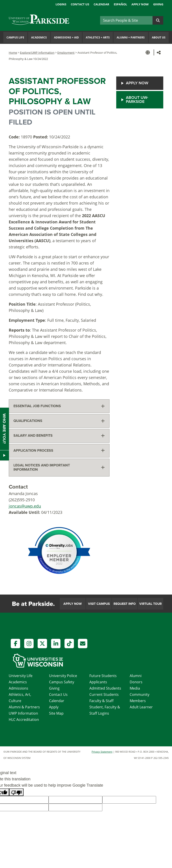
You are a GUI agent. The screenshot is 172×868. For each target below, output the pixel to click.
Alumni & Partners (24, 707)
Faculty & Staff (101, 701)
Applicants (98, 682)
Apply (54, 707)
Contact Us (80, 4)
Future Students (103, 676)
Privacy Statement (102, 752)
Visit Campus (99, 604)
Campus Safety (62, 682)
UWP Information (23, 713)
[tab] (59, 406)
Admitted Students (105, 688)
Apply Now (140, 4)
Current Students (104, 694)
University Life (21, 676)
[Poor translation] (16, 792)
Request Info (125, 604)
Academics (39, 37)
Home (13, 53)
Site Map (56, 713)
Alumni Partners (131, 37)
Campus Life (15, 37)
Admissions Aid (66, 37)
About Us (159, 37)
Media (135, 688)
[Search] (126, 20)
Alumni (136, 676)
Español (120, 4)
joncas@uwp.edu (25, 506)
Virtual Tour (150, 604)
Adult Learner (141, 707)
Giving (158, 4)
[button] (148, 52)
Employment (66, 53)
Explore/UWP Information (37, 53)
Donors (136, 682)
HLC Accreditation (24, 720)
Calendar (101, 4)
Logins (61, 4)
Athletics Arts (98, 37)
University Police (63, 676)
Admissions (18, 688)
